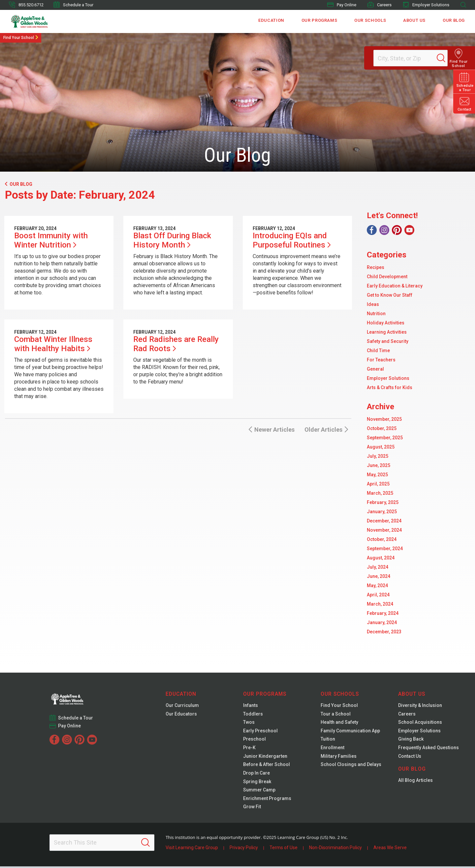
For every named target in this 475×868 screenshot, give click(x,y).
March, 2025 (380, 493)
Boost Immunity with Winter (51, 240)
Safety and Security (388, 341)
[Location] (408, 58)
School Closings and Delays (351, 766)
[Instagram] (384, 230)
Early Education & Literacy (395, 286)
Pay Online (342, 5)
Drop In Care (256, 774)
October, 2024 (382, 539)
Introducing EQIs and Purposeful (292, 240)
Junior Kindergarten (265, 757)
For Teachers (381, 360)
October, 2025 (382, 428)
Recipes (376, 267)
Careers (380, 5)
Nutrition (376, 314)
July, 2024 (378, 567)
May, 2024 (377, 585)
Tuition (328, 740)
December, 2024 (384, 521)
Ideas (373, 304)
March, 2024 (380, 604)
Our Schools (371, 21)
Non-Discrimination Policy (335, 849)
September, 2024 (385, 549)
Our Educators (181, 714)
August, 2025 (381, 447)
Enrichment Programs (267, 800)
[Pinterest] (397, 230)
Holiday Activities (386, 323)
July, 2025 (378, 456)
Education (273, 21)
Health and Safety (339, 723)
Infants (251, 706)
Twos (249, 723)
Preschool (254, 740)
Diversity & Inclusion (420, 706)
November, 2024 (384, 530)
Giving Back (411, 740)
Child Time (378, 351)
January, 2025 (382, 512)
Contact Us (410, 757)
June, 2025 (379, 465)
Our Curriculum (182, 706)
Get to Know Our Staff (390, 295)
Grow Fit (252, 809)
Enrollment (332, 749)
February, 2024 (383, 613)
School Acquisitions (420, 723)
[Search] (447, 58)
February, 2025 (383, 502)
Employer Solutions (426, 5)
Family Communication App (350, 731)
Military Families (339, 757)
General (375, 369)
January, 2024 (382, 622)
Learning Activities (387, 332)
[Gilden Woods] (43, 21)
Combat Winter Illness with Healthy (53, 344)
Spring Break (257, 783)
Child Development (387, 277)
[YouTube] (409, 230)
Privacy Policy (244, 849)
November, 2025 (384, 419)
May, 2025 (377, 475)
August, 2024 (381, 558)
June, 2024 (379, 576)
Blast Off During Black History (172, 240)
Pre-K (249, 749)
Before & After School (267, 766)
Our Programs (320, 21)
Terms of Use (284, 849)
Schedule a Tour (73, 5)
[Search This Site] (102, 844)
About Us (415, 21)
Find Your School (19, 38)
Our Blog (454, 21)
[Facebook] (372, 230)
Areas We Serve (390, 849)
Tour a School (336, 714)
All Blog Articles (415, 782)
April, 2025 (378, 484)
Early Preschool (260, 731)
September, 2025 (385, 438)
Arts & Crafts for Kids (390, 387)
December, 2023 (384, 632)
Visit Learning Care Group (192, 849)
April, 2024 (378, 595)
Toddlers (253, 714)
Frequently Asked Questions (428, 749)
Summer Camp (259, 791)
